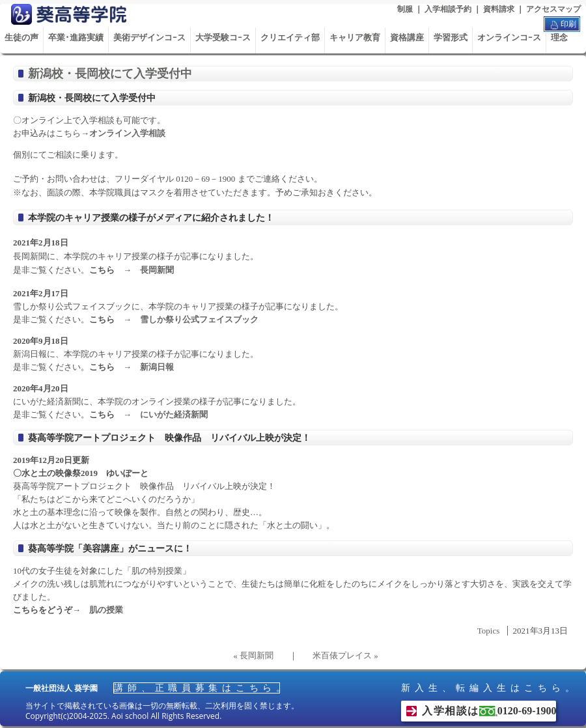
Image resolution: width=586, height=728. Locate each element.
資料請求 (499, 9)
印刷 (562, 25)
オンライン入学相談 (127, 133)
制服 (405, 9)
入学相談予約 (448, 9)
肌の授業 (106, 610)
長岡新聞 (157, 270)
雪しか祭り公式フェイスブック (199, 319)
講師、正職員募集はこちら (197, 688)
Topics (488, 631)
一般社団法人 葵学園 (62, 688)
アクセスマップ (553, 9)
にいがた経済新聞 (174, 414)
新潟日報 (157, 367)
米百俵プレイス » (345, 655)
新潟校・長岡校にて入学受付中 (110, 74)
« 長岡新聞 (253, 655)
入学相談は (489, 711)
